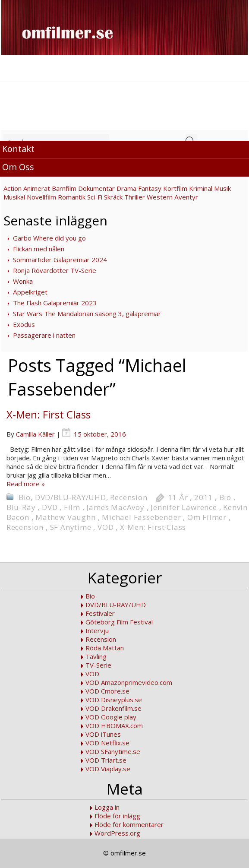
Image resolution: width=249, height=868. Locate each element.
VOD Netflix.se (107, 743)
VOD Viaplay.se (108, 769)
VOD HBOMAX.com (114, 725)
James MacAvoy (115, 507)
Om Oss (18, 167)
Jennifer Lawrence (184, 507)
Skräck (113, 197)
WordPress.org (117, 833)
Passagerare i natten (44, 335)
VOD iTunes (103, 734)
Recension (129, 497)
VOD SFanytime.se (113, 751)
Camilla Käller (35, 434)
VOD (106, 527)
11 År (178, 497)
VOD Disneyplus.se (114, 700)
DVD (50, 507)
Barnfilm (64, 188)
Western (160, 197)
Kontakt (18, 149)
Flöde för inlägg (117, 816)
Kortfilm (175, 188)
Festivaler (100, 613)
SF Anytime (71, 527)
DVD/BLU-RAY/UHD (71, 497)
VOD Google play (111, 717)
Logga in (107, 807)
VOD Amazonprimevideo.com (129, 682)
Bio (25, 497)
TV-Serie (98, 665)
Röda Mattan (105, 648)
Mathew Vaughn (65, 517)
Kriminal (201, 188)
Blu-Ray (21, 507)
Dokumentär (96, 188)
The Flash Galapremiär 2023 (55, 303)
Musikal (14, 197)
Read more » (26, 484)
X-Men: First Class (49, 414)
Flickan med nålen (39, 249)
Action (13, 188)
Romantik (72, 197)
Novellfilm (41, 197)
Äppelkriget (30, 292)
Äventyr (186, 197)
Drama (126, 188)
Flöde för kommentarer (129, 824)
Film (72, 507)
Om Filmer (207, 517)
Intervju (97, 630)
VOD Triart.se (106, 760)
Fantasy (150, 188)
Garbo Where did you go (49, 238)
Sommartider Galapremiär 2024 (60, 260)
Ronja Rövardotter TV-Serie (55, 270)
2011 (203, 497)
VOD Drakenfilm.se (113, 708)
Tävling (96, 656)
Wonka (23, 281)
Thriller (135, 197)
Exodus (24, 324)
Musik (222, 188)
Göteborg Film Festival (119, 622)
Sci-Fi (95, 197)
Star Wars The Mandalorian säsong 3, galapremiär (87, 314)
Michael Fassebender (141, 517)
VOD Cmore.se (107, 691)
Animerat (37, 188)
